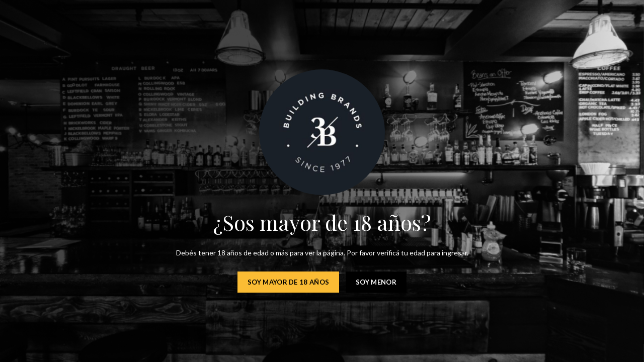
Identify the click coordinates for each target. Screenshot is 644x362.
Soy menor (376, 282)
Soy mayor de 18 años (288, 282)
